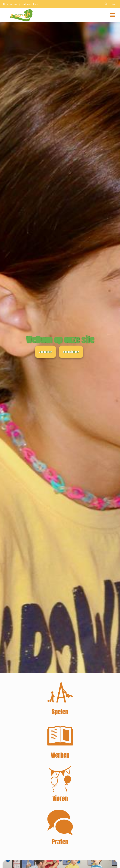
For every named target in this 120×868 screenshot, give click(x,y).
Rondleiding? (71, 352)
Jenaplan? (45, 352)
